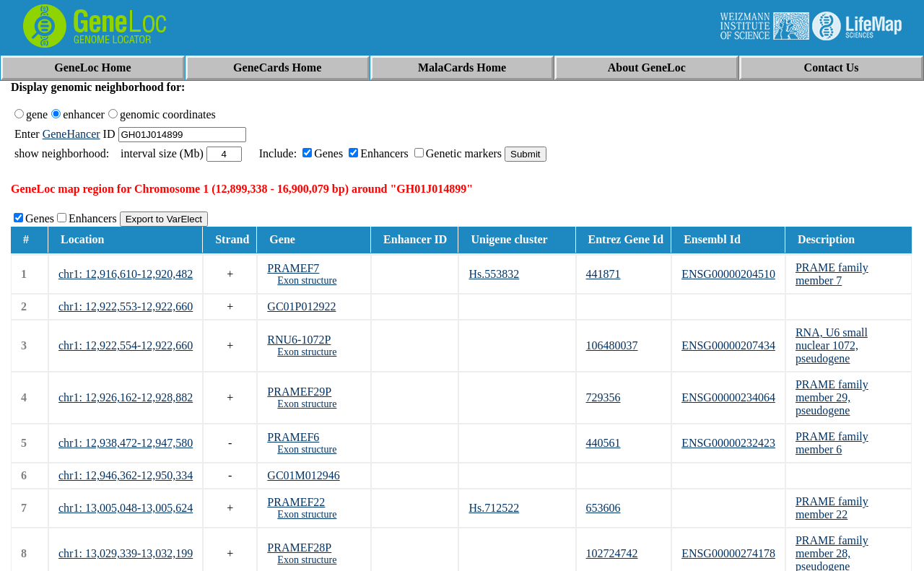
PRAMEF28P (299, 548)
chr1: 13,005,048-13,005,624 (126, 508)
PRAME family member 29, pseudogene (832, 397)
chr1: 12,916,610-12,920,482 (126, 274)
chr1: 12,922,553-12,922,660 (126, 306)
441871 (603, 274)
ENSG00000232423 (728, 443)
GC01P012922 (301, 306)
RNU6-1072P (299, 340)
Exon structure (307, 280)
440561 (603, 443)
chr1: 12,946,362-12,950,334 (126, 475)
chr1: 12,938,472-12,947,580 (126, 443)
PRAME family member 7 (832, 274)
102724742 (612, 553)
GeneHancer (71, 134)
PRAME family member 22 (832, 508)
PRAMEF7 (293, 268)
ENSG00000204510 (728, 274)
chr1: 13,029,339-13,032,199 (126, 553)
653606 (603, 508)
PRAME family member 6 (832, 443)
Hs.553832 (494, 274)
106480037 (612, 345)
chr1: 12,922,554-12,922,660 (126, 345)
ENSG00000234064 (728, 397)
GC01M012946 (303, 475)
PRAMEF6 (293, 437)
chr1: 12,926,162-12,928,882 (126, 397)
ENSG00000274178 (728, 553)
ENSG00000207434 (728, 345)
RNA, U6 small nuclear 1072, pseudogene (832, 345)
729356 (603, 397)
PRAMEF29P (299, 392)
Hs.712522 (494, 508)
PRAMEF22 (296, 502)
